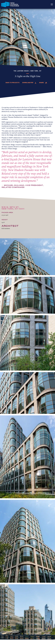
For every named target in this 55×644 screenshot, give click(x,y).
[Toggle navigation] (52, 4)
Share (43, 83)
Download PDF (29, 83)
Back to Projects (13, 83)
